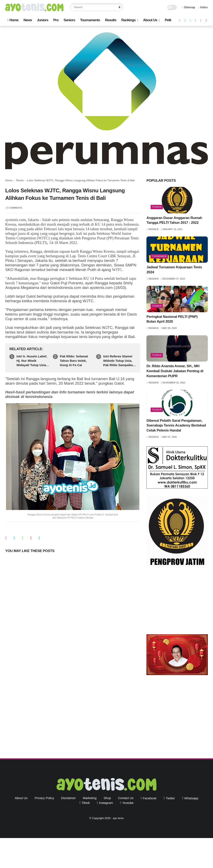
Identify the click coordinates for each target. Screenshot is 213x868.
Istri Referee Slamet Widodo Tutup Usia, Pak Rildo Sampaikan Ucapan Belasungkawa (119, 361)
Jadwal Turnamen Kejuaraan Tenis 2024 (174, 270)
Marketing (90, 798)
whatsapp (191, 798)
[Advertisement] (177, 602)
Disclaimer (68, 798)
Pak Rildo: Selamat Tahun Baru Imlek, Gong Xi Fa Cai (74, 361)
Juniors (42, 20)
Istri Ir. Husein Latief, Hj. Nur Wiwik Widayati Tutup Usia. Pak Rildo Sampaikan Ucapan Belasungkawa (32, 361)
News (28, 20)
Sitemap (189, 7)
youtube (128, 803)
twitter (170, 798)
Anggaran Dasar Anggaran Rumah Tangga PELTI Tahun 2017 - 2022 (174, 220)
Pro (56, 20)
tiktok (86, 803)
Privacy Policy (44, 798)
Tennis (20, 180)
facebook (150, 798)
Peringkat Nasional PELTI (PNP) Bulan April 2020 (172, 319)
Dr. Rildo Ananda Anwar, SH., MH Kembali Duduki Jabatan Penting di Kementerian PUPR (175, 371)
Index (203, 7)
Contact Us (126, 798)
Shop (107, 798)
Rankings (128, 20)
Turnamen (159, 256)
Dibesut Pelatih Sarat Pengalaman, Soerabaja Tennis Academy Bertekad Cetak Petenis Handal (176, 426)
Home (13, 20)
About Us (150, 20)
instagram (106, 803)
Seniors (69, 20)
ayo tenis (118, 818)
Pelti (168, 20)
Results (111, 20)
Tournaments (90, 20)
